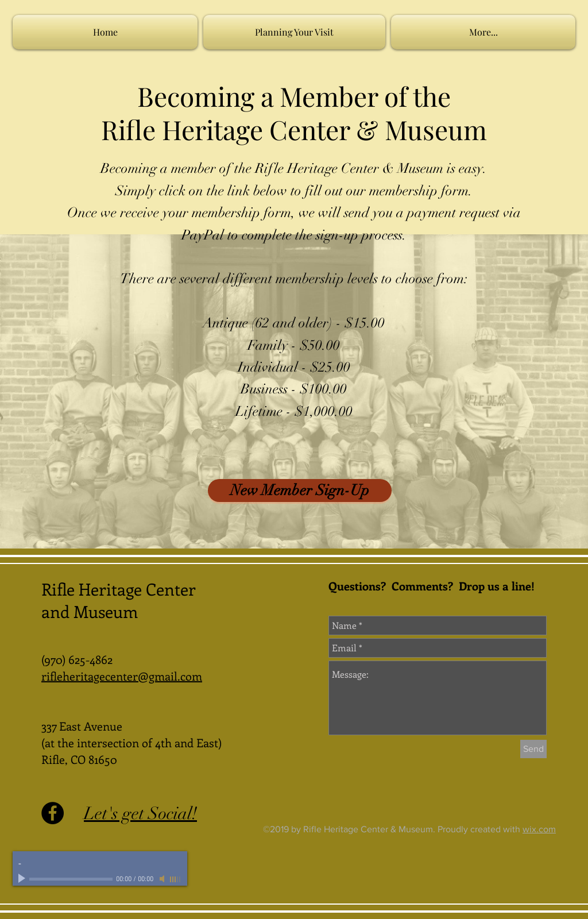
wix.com (539, 829)
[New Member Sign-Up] (300, 491)
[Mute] (163, 879)
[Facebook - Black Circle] (53, 813)
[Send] (533, 749)
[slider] (176, 879)
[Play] (23, 879)
